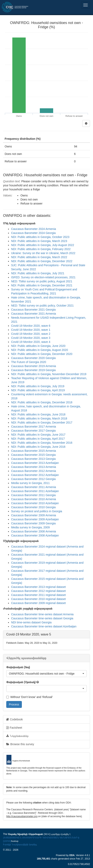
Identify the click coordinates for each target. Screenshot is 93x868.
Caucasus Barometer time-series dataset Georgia (42, 618)
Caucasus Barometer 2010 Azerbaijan (35, 503)
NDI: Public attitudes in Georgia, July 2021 (38, 273)
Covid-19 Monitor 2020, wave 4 (31, 342)
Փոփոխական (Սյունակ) (21, 682)
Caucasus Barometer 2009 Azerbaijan (35, 519)
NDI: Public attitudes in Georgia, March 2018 (39, 418)
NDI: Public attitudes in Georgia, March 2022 (39, 257)
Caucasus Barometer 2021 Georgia (33, 310)
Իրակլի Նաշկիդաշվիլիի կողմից (20, 844)
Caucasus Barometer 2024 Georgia (33, 233)
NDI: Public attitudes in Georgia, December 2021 (42, 285)
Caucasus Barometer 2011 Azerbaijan (35, 491)
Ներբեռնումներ (17, 736)
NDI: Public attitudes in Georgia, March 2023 (39, 241)
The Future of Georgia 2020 (29, 362)
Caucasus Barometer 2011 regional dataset (38, 595)
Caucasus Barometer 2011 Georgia (33, 495)
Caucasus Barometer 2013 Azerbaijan (35, 463)
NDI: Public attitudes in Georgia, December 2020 (42, 354)
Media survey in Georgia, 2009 (30, 527)
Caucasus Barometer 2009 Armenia (34, 515)
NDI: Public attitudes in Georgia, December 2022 (42, 261)
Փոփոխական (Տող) (18, 667)
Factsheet (14, 728)
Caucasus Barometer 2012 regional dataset (38, 591)
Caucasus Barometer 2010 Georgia (33, 507)
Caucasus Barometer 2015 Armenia (34, 451)
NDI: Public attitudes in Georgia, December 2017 (42, 423)
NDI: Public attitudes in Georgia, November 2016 (42, 443)
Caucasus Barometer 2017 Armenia (34, 427)
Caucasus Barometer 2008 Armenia (34, 531)
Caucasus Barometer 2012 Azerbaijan (35, 475)
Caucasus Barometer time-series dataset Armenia (42, 614)
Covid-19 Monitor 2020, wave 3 (31, 338)
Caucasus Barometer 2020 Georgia (33, 358)
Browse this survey (20, 744)
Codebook (15, 719)
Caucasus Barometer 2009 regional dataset (38, 603)
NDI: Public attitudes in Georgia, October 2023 (40, 237)
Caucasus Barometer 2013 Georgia (33, 459)
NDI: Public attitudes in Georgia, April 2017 (38, 439)
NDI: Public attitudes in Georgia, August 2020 (40, 350)
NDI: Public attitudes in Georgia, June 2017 (38, 435)
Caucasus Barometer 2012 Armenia (34, 471)
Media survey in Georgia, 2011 (30, 483)
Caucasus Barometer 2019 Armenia (34, 366)
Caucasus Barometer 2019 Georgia (33, 370)
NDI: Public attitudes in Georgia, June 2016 (38, 447)
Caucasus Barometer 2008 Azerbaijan (35, 535)
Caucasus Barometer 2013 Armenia (34, 467)
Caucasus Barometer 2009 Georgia (33, 523)
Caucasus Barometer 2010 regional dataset (38, 599)
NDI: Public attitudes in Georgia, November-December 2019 (49, 374)
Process (14, 704)
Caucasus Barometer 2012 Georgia (33, 479)
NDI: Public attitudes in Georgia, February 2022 (41, 249)
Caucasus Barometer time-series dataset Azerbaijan (44, 626)
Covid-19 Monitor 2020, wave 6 (31, 326)
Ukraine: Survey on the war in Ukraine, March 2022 (43, 253)
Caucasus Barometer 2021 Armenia (34, 314)
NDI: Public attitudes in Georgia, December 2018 (42, 402)
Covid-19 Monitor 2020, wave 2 (31, 334)
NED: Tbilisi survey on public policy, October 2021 (42, 306)
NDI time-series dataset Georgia (31, 622)
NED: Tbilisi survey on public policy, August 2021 (42, 281)
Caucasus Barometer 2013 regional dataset (38, 587)
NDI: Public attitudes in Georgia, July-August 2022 (43, 245)
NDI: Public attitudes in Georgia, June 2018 (38, 414)
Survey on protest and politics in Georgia (37, 511)
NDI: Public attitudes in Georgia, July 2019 (38, 386)
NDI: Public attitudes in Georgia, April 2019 (38, 390)
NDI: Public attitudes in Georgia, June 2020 (38, 346)
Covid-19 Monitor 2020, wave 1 (31, 330)
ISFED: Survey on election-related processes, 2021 (43, 277)
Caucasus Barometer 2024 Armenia (34, 229)
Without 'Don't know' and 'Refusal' (29, 697)
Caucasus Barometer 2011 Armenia (34, 487)
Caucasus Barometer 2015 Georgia (33, 455)
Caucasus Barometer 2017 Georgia (33, 431)
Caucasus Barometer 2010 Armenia (34, 499)
